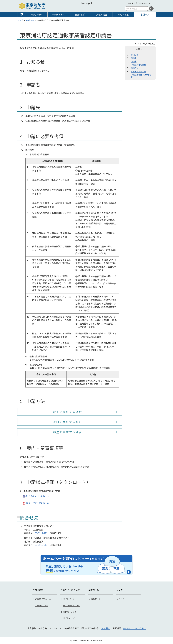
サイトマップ (69, 618)
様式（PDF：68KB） (36, 503)
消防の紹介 (80, 14)
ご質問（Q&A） (42, 599)
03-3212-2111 (42, 533)
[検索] (151, 9)
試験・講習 (102, 14)
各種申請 (145, 14)
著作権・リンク (70, 612)
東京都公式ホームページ (138, 3)
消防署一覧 (96, 599)
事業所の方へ (58, 14)
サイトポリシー (70, 599)
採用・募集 (123, 14)
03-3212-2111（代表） (135, 628)
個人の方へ (37, 14)
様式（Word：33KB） (36, 496)
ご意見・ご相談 (42, 605)
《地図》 (106, 628)
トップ (22, 16)
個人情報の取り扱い (72, 605)
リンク (122, 599)
